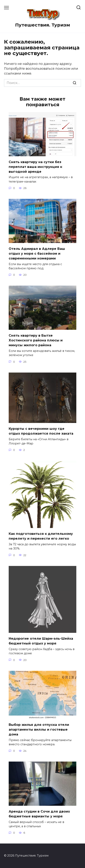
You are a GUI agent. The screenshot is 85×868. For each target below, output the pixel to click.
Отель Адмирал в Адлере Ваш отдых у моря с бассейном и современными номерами (37, 253)
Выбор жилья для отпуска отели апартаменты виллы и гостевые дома (39, 729)
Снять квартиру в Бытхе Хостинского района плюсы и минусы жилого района (36, 340)
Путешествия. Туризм (43, 25)
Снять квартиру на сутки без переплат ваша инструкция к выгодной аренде (35, 167)
